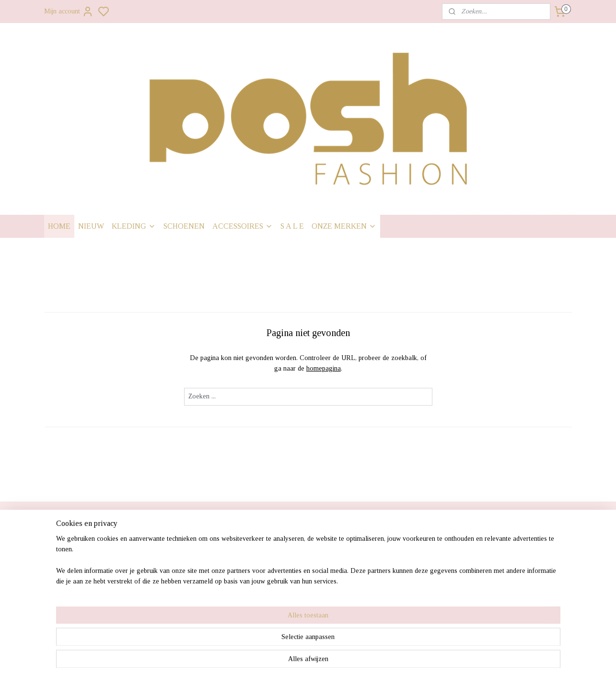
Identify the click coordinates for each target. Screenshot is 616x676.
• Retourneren (70, 582)
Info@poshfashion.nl (503, 582)
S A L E (292, 226)
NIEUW (91, 226)
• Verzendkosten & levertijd (93, 545)
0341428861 (489, 594)
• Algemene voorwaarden (89, 618)
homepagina (323, 368)
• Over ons (65, 606)
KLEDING (134, 226)
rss (360, 658)
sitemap (345, 658)
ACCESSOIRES (243, 226)
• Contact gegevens (79, 594)
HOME (59, 226)
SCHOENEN (184, 226)
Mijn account (69, 12)
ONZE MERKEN (344, 226)
